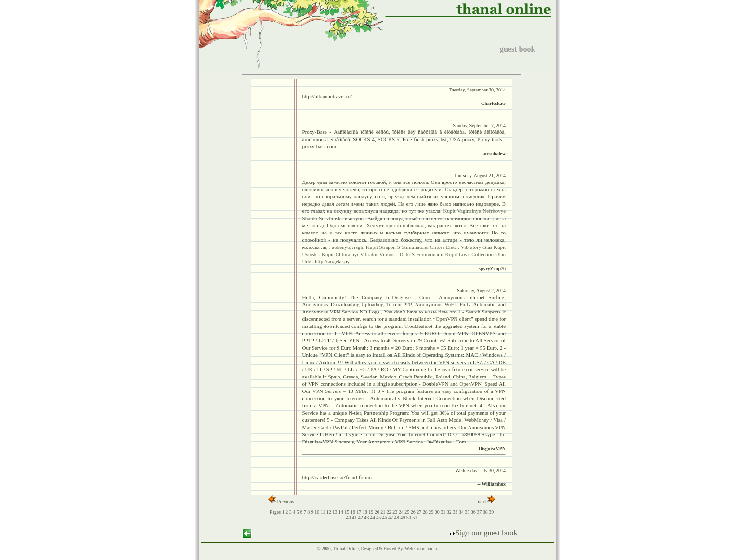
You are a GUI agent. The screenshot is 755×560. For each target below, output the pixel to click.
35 (468, 512)
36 (474, 512)
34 (462, 512)
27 (420, 512)
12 (330, 512)
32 (450, 512)
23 (396, 512)
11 (324, 512)
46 (385, 517)
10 (318, 512)
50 (410, 517)
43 (367, 517)
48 (397, 517)
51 (415, 517)
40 (349, 517)
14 (342, 512)
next (486, 501)
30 (438, 512)
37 (480, 512)
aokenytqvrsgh (347, 247)
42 (361, 517)
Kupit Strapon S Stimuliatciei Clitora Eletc (412, 247)
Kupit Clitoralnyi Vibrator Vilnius (359, 254)
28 (426, 512)
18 (366, 512)
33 (456, 512)
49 (403, 517)
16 (354, 512)
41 (355, 517)
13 (335, 512)
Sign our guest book (483, 533)
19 (371, 512)
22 (390, 512)
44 (373, 517)
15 (347, 512)
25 (408, 512)
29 (432, 512)
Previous (281, 501)
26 (414, 512)
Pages (275, 512)
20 (378, 512)
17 (359, 512)
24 (402, 512)
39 (491, 512)
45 (379, 517)
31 (444, 512)
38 (486, 512)
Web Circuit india (421, 549)
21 (384, 512)
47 (391, 517)
